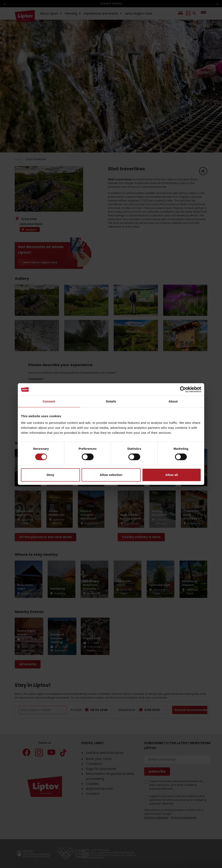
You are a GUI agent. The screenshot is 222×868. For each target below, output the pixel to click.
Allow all (172, 475)
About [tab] (173, 401)
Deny (50, 475)
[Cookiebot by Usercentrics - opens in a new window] (183, 389)
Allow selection (111, 475)
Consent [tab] (49, 401)
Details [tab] (111, 401)
